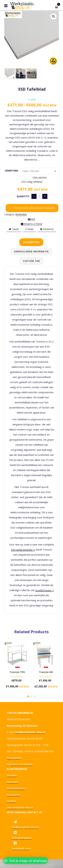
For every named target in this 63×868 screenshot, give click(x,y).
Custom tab (31, 261)
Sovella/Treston (43, 590)
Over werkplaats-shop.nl (20, 808)
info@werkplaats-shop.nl (25, 827)
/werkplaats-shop (21, 848)
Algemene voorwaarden (20, 764)
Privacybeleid (14, 758)
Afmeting (10, 170)
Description (31, 242)
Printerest (47, 229)
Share (29, 229)
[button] (53, 16)
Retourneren (14, 795)
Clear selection (40, 177)
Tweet (14, 229)
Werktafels (21, 214)
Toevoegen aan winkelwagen (34, 208)
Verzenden (12, 782)
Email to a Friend (32, 224)
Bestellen (12, 775)
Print (32, 219)
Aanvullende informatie (31, 251)
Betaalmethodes (16, 788)
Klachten (11, 801)
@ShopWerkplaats (22, 838)
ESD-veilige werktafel (22, 550)
